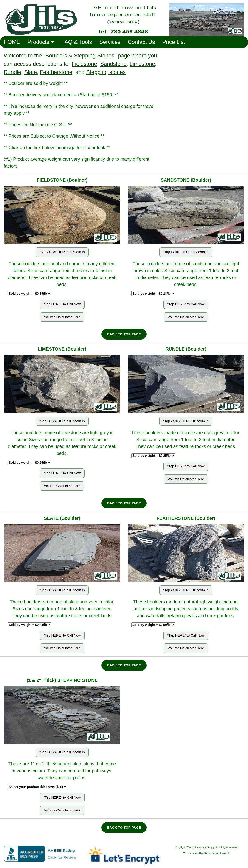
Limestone (142, 64)
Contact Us (141, 42)
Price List (174, 42)
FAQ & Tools (77, 42)
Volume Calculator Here (62, 317)
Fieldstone (84, 64)
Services (110, 42)
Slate (30, 72)
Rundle (12, 72)
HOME (12, 42)
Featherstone (56, 72)
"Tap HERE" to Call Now (62, 304)
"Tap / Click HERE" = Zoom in (62, 252)
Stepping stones (106, 72)
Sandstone (113, 64)
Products (41, 42)
